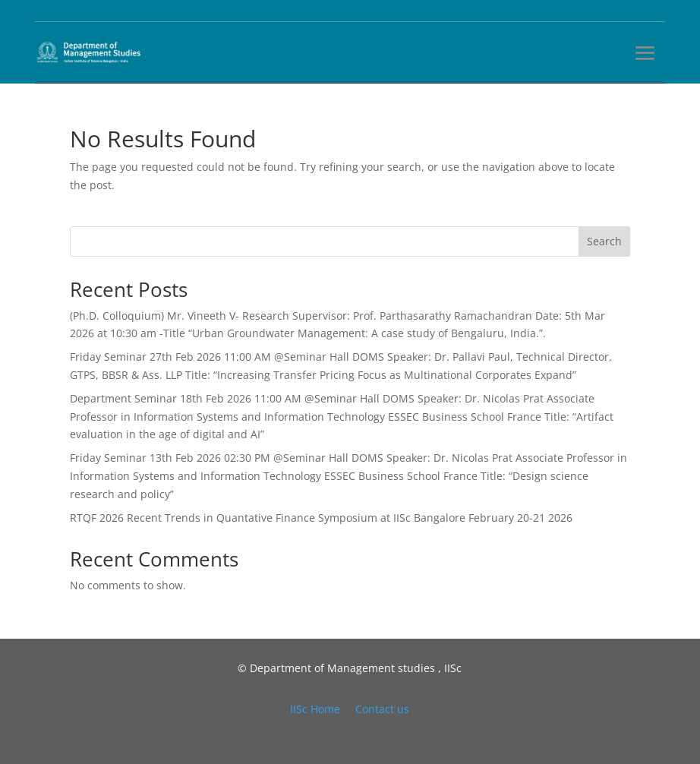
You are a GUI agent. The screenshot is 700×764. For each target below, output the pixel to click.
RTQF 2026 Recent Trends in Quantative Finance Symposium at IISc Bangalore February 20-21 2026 (321, 518)
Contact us (382, 709)
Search (604, 241)
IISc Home (315, 709)
